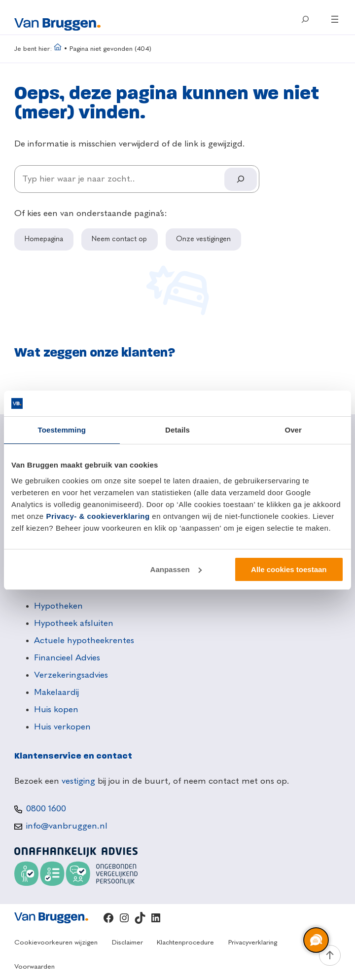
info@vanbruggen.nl (67, 826)
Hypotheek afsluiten (74, 623)
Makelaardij (56, 692)
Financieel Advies (67, 658)
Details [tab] (177, 430)
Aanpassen (176, 569)
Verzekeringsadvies (71, 675)
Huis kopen (56, 710)
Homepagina (44, 239)
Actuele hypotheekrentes (84, 641)
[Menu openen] (335, 19)
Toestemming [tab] (62, 430)
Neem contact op (119, 239)
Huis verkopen (62, 727)
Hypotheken (58, 606)
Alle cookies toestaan (289, 569)
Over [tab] (293, 430)
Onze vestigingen (203, 239)
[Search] (241, 179)
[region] (316, 941)
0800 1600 (46, 809)
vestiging (78, 781)
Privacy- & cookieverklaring (98, 516)
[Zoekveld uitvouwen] (305, 19)
